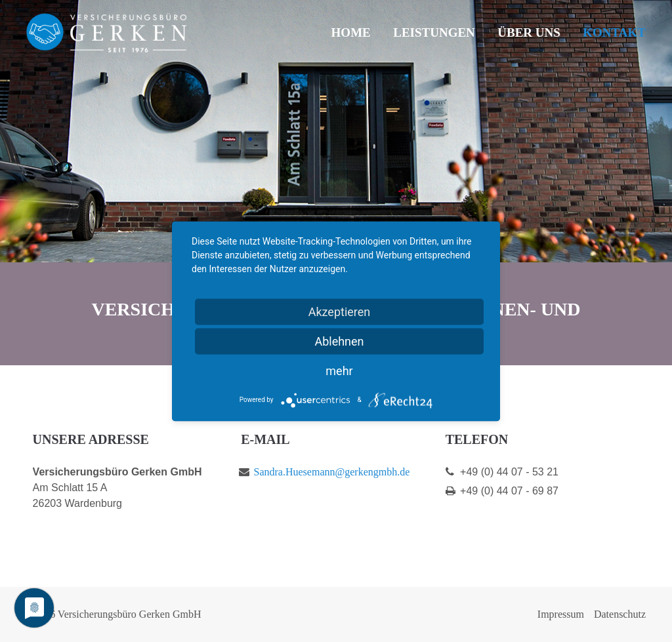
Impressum (561, 614)
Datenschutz (620, 614)
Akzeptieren (340, 311)
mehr (339, 370)
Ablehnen (339, 341)
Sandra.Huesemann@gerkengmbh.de (332, 472)
